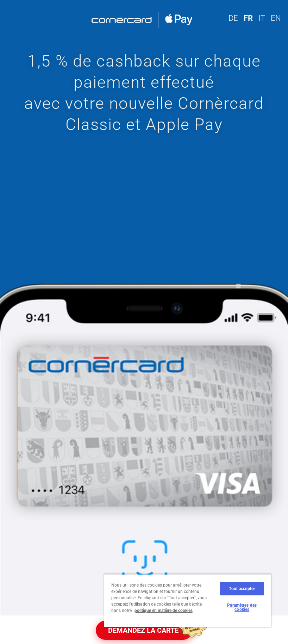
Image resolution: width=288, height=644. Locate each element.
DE (233, 18)
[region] (188, 600)
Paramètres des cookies (242, 607)
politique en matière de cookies (164, 611)
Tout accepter (242, 589)
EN (276, 18)
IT (262, 18)
